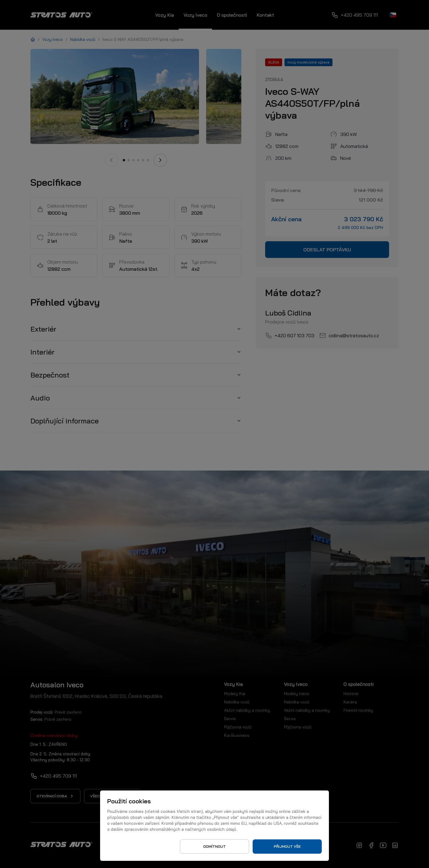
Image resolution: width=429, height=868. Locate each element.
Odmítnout (214, 846)
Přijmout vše (287, 846)
